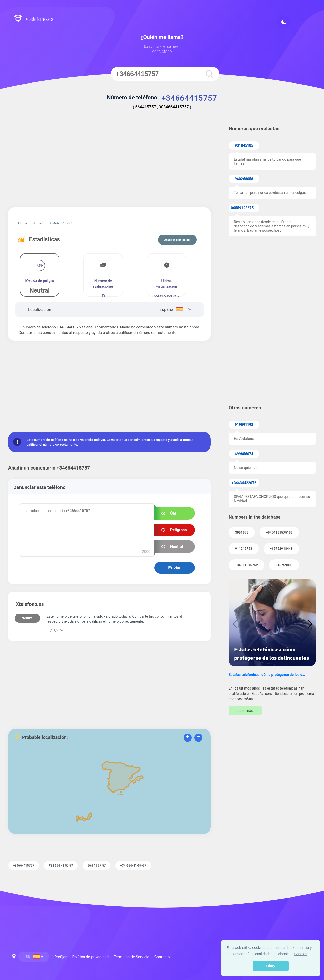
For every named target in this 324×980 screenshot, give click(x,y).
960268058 (244, 179)
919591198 (244, 425)
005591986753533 (245, 208)
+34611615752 (246, 565)
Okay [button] (271, 966)
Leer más (245, 711)
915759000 (284, 565)
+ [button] (188, 737)
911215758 (244, 549)
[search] (209, 74)
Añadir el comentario (178, 240)
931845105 (244, 145)
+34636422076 (244, 483)
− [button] (198, 737)
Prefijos (61, 957)
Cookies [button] (301, 954)
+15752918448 (281, 549)
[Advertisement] (109, 164)
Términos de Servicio (131, 957)
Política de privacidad (91, 957)
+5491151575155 (279, 532)
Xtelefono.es (34, 19)
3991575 (242, 532)
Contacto (162, 957)
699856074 (244, 454)
